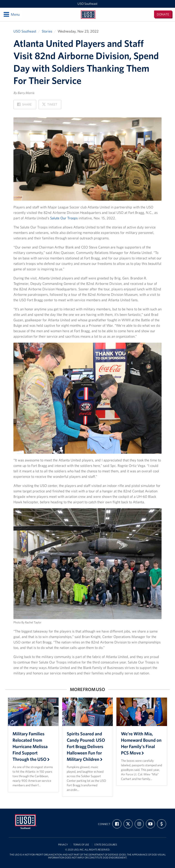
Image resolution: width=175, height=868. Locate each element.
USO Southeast (87, 4)
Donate (163, 14)
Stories (47, 31)
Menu (11, 14)
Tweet (49, 106)
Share (24, 106)
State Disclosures (106, 845)
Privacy (63, 845)
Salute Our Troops (64, 218)
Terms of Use (81, 845)
